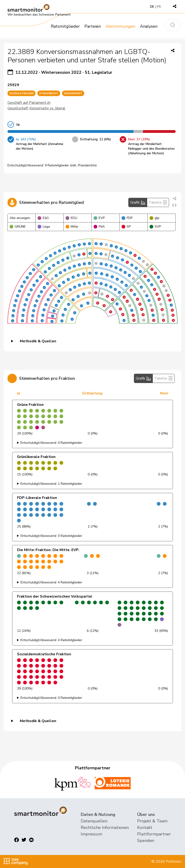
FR (159, 7)
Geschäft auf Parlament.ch (29, 103)
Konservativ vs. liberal (47, 108)
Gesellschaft (18, 108)
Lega (44, 227)
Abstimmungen (120, 26)
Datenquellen (94, 821)
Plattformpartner (154, 834)
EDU (71, 218)
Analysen (149, 26)
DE (152, 7)
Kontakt (145, 828)
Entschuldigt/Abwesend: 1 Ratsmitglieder (51, 484)
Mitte (72, 227)
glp (154, 218)
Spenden (146, 841)
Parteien (93, 26)
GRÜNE (18, 227)
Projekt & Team (152, 821)
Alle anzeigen (20, 218)
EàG (43, 218)
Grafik (138, 202)
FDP (127, 218)
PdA (99, 227)
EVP (99, 218)
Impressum (91, 834)
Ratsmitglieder (65, 26)
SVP (155, 227)
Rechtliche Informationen (105, 828)
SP (126, 227)
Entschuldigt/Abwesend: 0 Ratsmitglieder (51, 443)
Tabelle (158, 202)
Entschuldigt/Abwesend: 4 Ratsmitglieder (51, 582)
